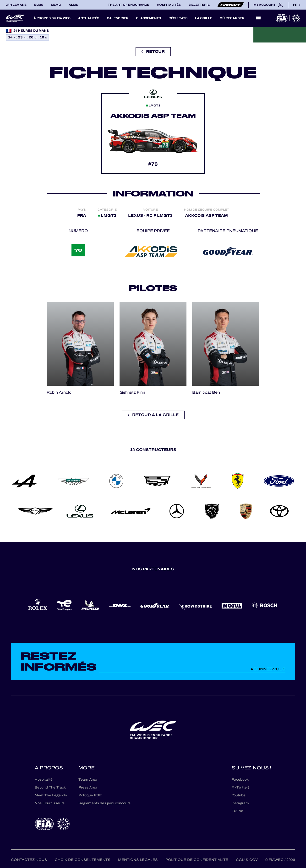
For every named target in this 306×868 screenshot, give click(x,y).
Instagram (240, 803)
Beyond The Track (50, 787)
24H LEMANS (16, 5)
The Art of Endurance (128, 5)
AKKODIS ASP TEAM (206, 215)
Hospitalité (44, 780)
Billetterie (199, 5)
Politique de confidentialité (197, 860)
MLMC (56, 5)
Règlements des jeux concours (104, 803)
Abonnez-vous (268, 669)
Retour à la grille (153, 415)
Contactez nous (29, 860)
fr (295, 5)
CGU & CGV (247, 860)
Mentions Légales (138, 860)
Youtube (239, 795)
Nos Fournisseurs (50, 803)
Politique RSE (90, 795)
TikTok (237, 811)
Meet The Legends (51, 795)
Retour (153, 51)
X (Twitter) (240, 787)
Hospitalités (169, 5)
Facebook (240, 780)
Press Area (88, 787)
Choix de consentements (83, 860)
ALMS (73, 5)
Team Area (88, 780)
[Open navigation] (258, 18)
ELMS (39, 5)
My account (268, 5)
